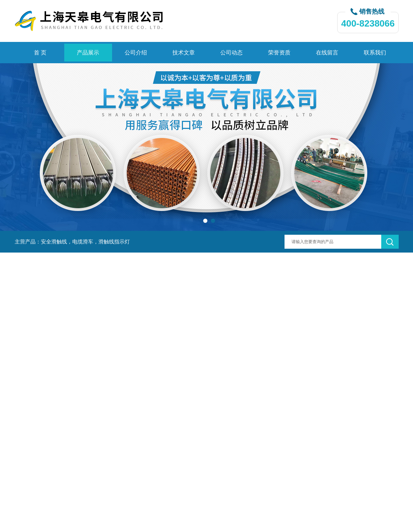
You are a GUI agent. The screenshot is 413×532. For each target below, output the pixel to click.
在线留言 (327, 53)
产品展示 (88, 53)
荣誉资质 (279, 53)
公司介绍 (136, 53)
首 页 (40, 53)
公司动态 (231, 53)
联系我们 (375, 53)
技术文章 (184, 53)
